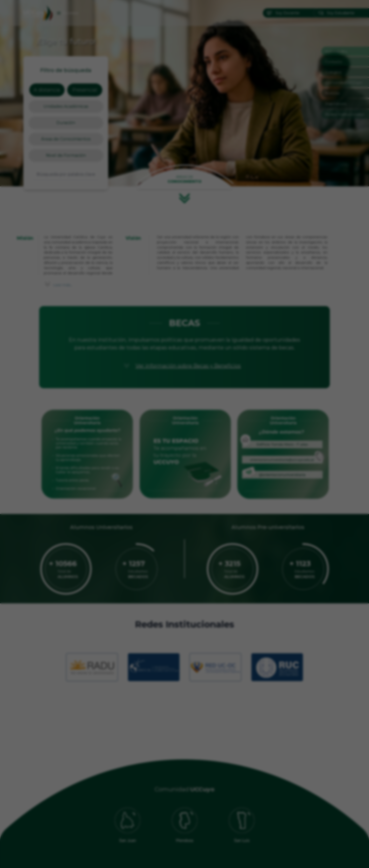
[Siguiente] (240, 434)
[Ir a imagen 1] (180, 518)
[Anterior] (129, 434)
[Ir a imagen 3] (189, 518)
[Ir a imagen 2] (184, 518)
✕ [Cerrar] (240, 353)
